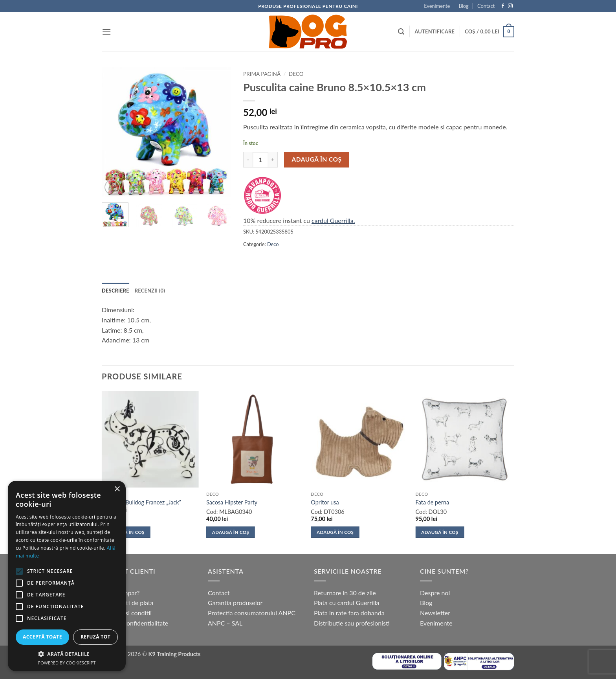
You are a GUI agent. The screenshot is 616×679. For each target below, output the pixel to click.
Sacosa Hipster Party (232, 502)
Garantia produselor (235, 603)
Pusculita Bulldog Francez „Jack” (141, 502)
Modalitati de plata (128, 603)
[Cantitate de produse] (260, 160)
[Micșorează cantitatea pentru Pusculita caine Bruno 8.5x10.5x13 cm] (248, 160)
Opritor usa (325, 502)
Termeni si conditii (127, 613)
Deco (296, 74)
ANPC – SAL (225, 623)
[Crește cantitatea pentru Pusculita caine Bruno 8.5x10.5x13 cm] (273, 160)
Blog (464, 6)
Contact (486, 6)
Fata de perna (433, 502)
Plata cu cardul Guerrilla (346, 603)
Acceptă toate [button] (42, 637)
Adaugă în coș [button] (126, 532)
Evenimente (437, 6)
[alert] (67, 576)
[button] (106, 32)
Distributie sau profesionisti (352, 623)
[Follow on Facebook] (503, 6)
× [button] (117, 489)
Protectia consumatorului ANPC (252, 613)
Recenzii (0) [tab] (150, 291)
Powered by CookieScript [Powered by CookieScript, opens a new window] (67, 663)
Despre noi (435, 593)
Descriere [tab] (115, 291)
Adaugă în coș (317, 159)
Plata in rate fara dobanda (349, 613)
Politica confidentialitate (135, 623)
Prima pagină (262, 74)
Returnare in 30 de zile (345, 593)
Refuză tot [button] (95, 637)
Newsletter (435, 613)
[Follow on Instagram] (510, 6)
